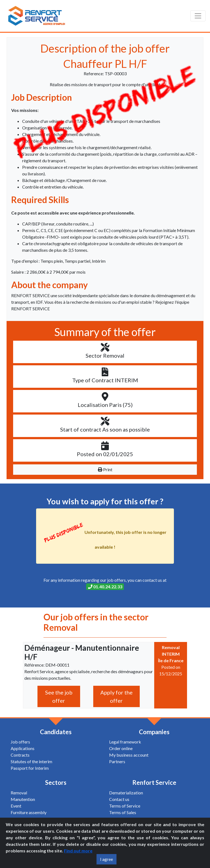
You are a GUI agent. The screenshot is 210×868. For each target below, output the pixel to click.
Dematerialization (126, 793)
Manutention (23, 799)
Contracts (20, 755)
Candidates (56, 732)
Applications (23, 748)
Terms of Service (125, 806)
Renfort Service (154, 782)
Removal (19, 793)
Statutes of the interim (31, 761)
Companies (154, 732)
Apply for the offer (116, 696)
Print (105, 469)
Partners (117, 761)
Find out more (78, 851)
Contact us (119, 799)
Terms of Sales (123, 812)
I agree (107, 859)
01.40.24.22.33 (105, 587)
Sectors (56, 782)
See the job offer (59, 696)
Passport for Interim (30, 768)
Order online (121, 748)
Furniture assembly (29, 812)
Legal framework (125, 742)
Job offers (20, 742)
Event (16, 806)
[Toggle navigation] (198, 16)
